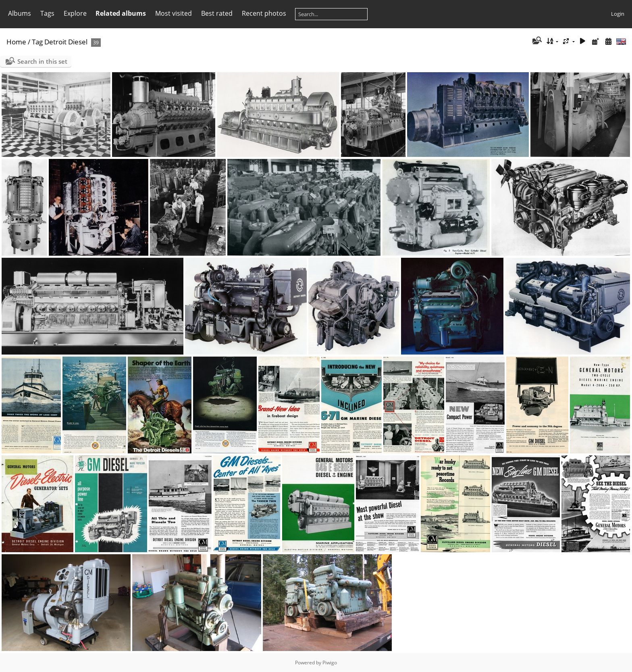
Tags (47, 13)
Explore (75, 13)
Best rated (217, 13)
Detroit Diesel (66, 42)
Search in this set (42, 61)
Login (618, 14)
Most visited (174, 13)
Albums (20, 13)
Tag (37, 42)
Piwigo (330, 663)
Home (16, 42)
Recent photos (264, 13)
